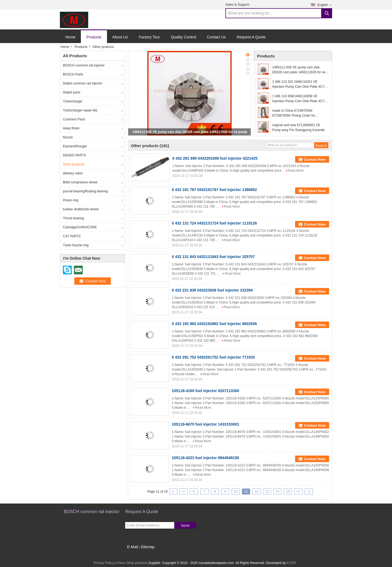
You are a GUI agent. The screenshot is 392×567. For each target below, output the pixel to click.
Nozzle (68, 137)
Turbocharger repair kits (80, 110)
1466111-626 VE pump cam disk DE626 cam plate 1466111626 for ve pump (190, 132)
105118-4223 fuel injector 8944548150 (206, 458)
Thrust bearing (73, 218)
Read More (296, 171)
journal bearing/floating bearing (85, 191)
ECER (291, 563)
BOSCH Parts (73, 74)
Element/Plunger (75, 146)
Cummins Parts (74, 119)
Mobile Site (135, 554)
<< (183, 492)
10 (236, 492)
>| (309, 492)
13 (267, 492)
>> (298, 492)
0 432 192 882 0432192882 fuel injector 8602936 (214, 324)
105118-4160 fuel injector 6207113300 (206, 391)
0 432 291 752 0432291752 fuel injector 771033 (213, 357)
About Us (120, 37)
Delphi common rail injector (83, 83)
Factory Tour (149, 37)
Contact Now (315, 160)
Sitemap (147, 547)
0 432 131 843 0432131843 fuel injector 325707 (213, 257)
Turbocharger (73, 101)
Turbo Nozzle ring (76, 245)
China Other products (132, 563)
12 (257, 492)
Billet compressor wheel (80, 182)
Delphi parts (72, 92)
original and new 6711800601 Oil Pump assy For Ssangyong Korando (298, 128)
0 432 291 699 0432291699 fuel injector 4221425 (215, 158)
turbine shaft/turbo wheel (81, 209)
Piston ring (71, 200)
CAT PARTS (72, 236)
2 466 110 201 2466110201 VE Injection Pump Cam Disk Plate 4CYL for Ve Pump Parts (299, 84)
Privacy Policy (104, 563)
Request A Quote (251, 37)
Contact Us (216, 37)
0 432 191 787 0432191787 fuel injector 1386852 (214, 190)
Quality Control (184, 37)
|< (173, 492)
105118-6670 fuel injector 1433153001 (206, 424)
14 (277, 492)
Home (70, 37)
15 (288, 492)
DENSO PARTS (74, 155)
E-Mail (133, 547)
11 (246, 492)
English (325, 5)
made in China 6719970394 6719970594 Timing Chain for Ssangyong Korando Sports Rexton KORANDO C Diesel (298, 113)
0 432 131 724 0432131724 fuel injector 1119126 (214, 223)
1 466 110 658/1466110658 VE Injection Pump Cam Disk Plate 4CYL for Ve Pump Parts (299, 99)
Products (94, 37)
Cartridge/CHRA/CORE (80, 227)
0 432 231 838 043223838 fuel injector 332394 (212, 290)
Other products (74, 164)
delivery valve (73, 173)
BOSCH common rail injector (84, 65)
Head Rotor (71, 128)
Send (185, 525)
